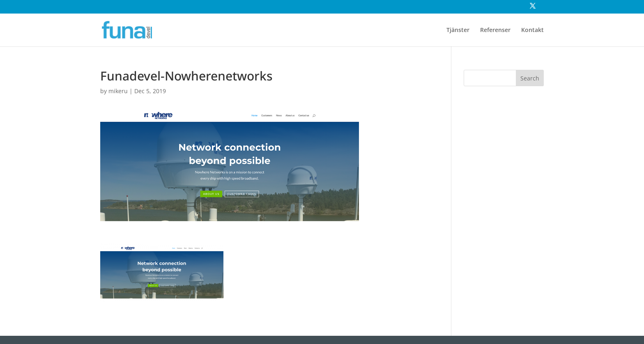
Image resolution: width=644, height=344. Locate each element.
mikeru (118, 91)
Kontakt (532, 30)
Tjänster (458, 30)
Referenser (495, 30)
